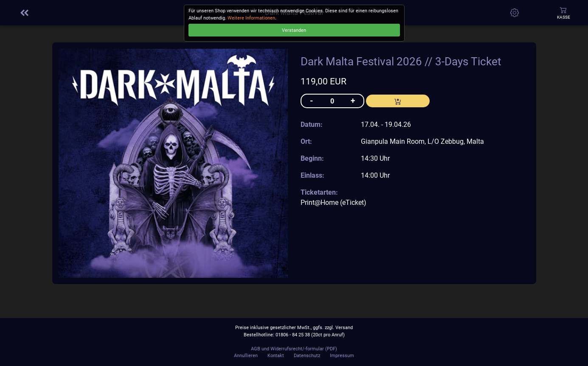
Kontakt (276, 356)
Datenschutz (307, 356)
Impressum (342, 356)
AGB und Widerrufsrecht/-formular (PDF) (294, 349)
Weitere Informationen (251, 18)
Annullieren (246, 356)
